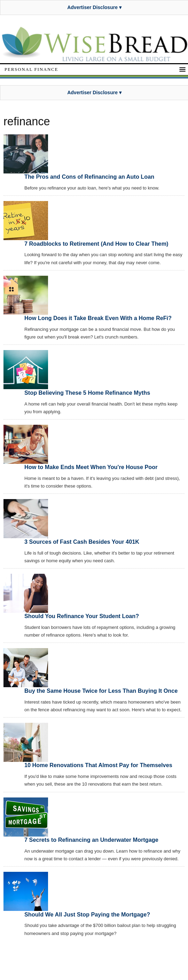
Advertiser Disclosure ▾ (94, 7)
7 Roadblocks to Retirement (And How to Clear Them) (96, 244)
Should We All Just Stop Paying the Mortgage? (87, 914)
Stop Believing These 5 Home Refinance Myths (87, 393)
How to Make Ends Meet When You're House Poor (91, 467)
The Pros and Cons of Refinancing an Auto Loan (89, 177)
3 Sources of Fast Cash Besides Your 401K (82, 542)
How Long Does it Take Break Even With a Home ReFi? (98, 318)
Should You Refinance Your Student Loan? (82, 616)
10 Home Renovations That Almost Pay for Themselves (98, 765)
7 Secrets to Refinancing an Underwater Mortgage (91, 840)
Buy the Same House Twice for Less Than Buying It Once (101, 691)
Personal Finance (31, 69)
